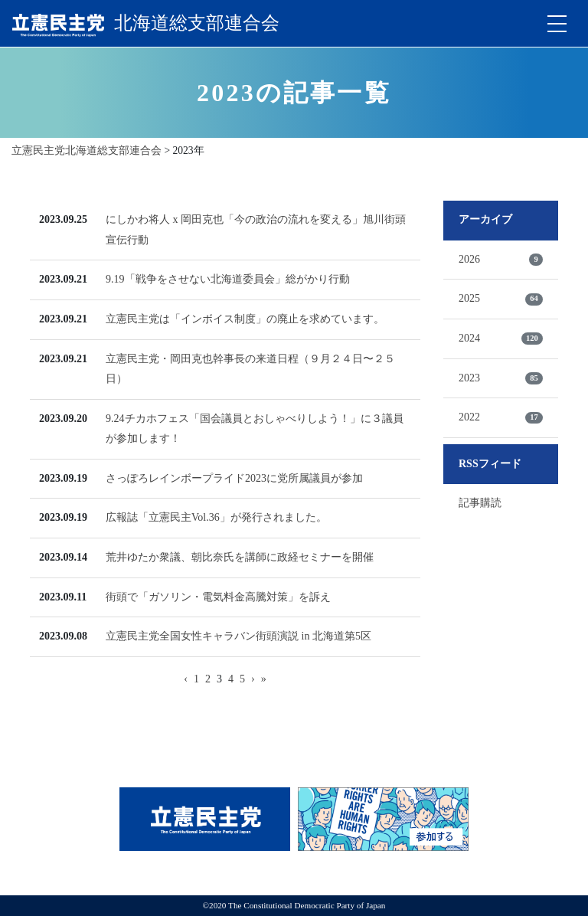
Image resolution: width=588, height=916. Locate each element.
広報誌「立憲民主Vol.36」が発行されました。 (216, 517)
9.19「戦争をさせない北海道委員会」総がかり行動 (228, 279)
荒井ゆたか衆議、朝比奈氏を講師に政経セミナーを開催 (240, 557)
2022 (501, 417)
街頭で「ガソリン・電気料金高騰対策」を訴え (218, 597)
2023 (501, 378)
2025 (501, 299)
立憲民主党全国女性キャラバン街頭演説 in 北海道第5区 (238, 636)
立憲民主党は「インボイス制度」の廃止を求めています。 (245, 319)
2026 (501, 260)
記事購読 (480, 503)
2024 (501, 339)
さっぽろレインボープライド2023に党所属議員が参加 (234, 478)
